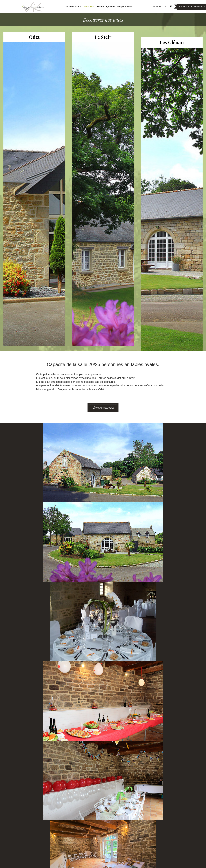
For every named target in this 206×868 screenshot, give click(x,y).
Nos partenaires (125, 7)
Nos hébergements (106, 7)
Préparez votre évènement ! (192, 7)
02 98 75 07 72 (160, 7)
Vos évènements (73, 7)
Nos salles (89, 7)
